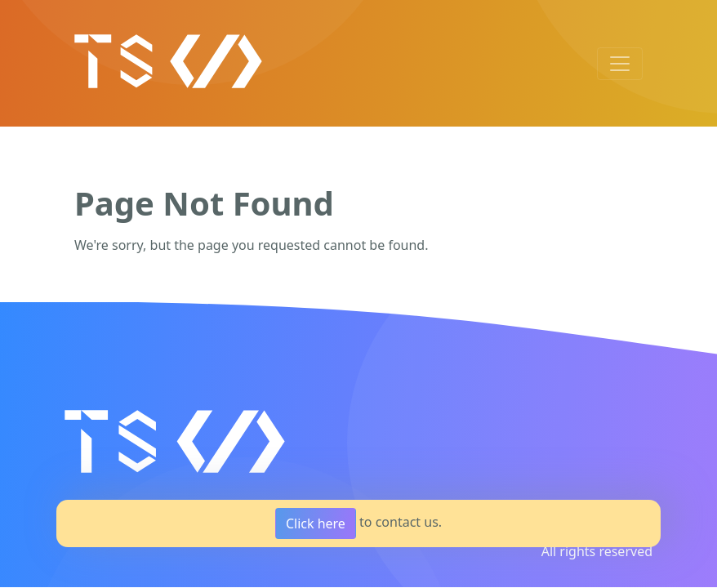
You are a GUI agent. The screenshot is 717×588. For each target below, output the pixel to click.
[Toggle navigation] (620, 64)
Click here (316, 523)
